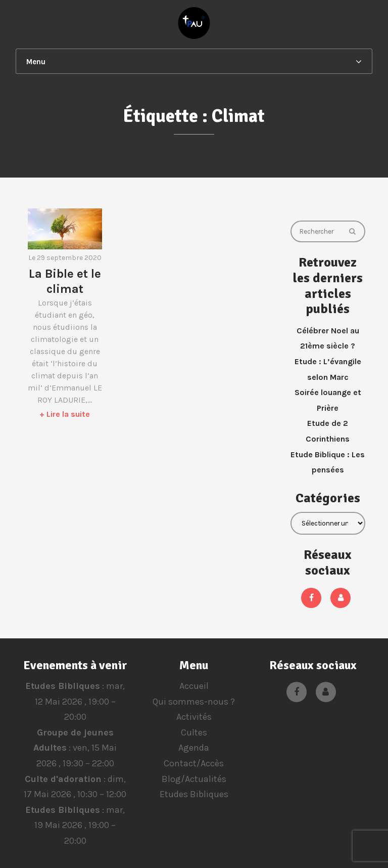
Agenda (194, 748)
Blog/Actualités (194, 779)
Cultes (194, 732)
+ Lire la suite (65, 414)
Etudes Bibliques (63, 686)
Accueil (194, 686)
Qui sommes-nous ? (194, 702)
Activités (194, 717)
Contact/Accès (194, 763)
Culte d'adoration (63, 779)
